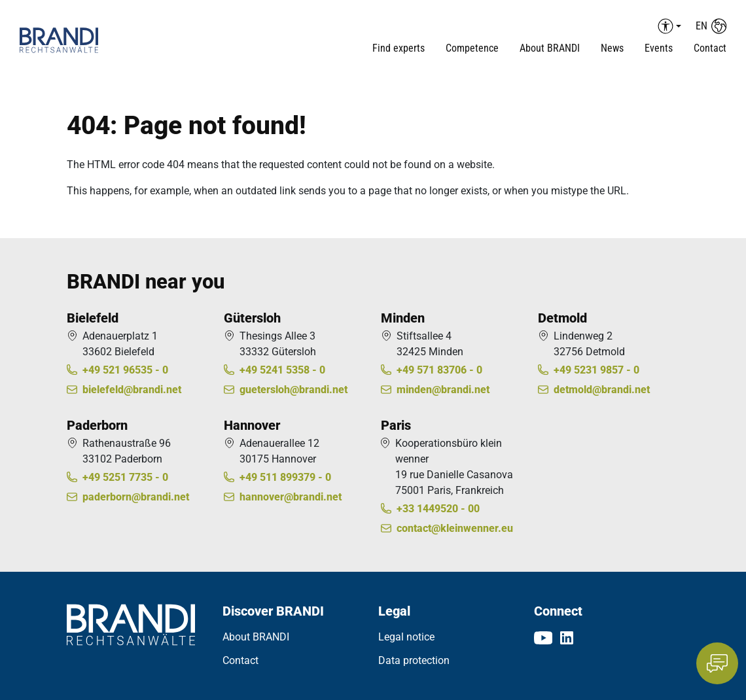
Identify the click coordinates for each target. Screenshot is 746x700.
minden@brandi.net (443, 390)
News (612, 48)
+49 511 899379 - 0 (285, 477)
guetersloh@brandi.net (293, 390)
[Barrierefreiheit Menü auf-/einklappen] (667, 26)
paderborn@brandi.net (136, 497)
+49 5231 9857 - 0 (596, 370)
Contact (710, 48)
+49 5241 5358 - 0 (282, 370)
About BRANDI (256, 637)
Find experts (399, 48)
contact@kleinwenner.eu (455, 528)
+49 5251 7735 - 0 (125, 477)
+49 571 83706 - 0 (439, 370)
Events (659, 48)
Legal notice (406, 637)
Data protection (414, 660)
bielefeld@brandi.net (132, 390)
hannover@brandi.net (291, 497)
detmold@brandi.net (602, 390)
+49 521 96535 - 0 (125, 370)
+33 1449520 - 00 (438, 509)
